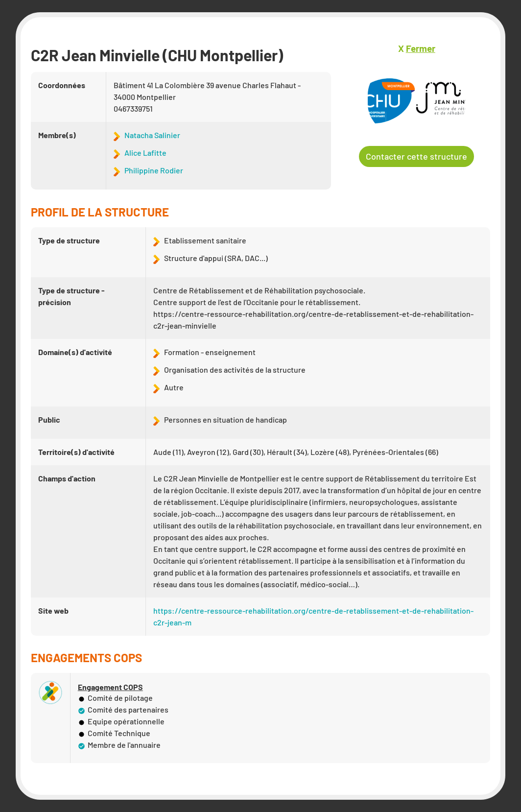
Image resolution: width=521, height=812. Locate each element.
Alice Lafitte (145, 153)
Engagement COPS (110, 687)
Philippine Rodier (154, 170)
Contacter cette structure (416, 156)
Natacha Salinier (152, 135)
